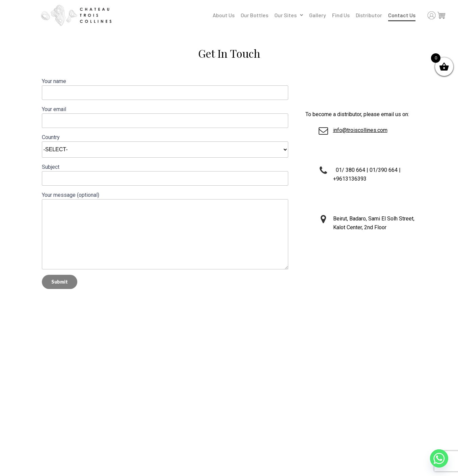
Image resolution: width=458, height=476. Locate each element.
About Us (224, 15)
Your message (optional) (165, 231)
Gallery (318, 15)
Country (165, 143)
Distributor (369, 15)
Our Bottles (254, 15)
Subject (165, 175)
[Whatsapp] (439, 458)
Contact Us (402, 15)
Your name (165, 89)
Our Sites (289, 15)
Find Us (341, 15)
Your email (165, 117)
